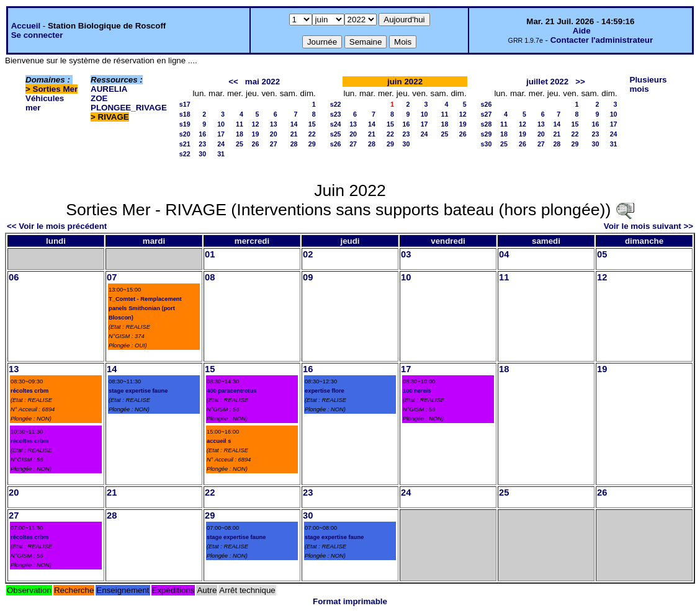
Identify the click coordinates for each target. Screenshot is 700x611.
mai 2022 (262, 82)
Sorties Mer (56, 89)
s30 (487, 144)
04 (504, 254)
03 (406, 254)
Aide (582, 31)
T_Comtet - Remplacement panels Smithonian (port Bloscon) (145, 308)
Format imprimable (350, 601)
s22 (185, 154)
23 (202, 144)
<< (233, 82)
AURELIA (109, 89)
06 (14, 277)
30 (202, 154)
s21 (185, 144)
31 (221, 154)
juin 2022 (405, 82)
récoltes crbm (29, 391)
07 (112, 277)
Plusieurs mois (648, 84)
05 (602, 254)
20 (274, 134)
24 (221, 144)
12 (256, 124)
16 (202, 134)
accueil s (219, 441)
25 (240, 144)
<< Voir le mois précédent (57, 226)
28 (294, 144)
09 (308, 277)
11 (240, 124)
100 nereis (417, 391)
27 (274, 144)
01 (210, 254)
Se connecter (37, 35)
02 (308, 254)
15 (312, 124)
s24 (336, 124)
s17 (185, 104)
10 (221, 124)
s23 (336, 114)
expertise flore (325, 391)
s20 (185, 134)
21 (294, 134)
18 (240, 134)
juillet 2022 (547, 82)
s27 (487, 114)
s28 (487, 124)
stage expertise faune (138, 391)
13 (274, 124)
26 (256, 144)
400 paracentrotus (231, 391)
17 (221, 134)
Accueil (26, 26)
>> (580, 82)
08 (210, 277)
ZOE (99, 98)
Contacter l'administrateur (602, 40)
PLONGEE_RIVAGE (129, 108)
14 (294, 124)
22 (312, 134)
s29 (487, 134)
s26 (336, 144)
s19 (185, 124)
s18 (185, 114)
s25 (336, 134)
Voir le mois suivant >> (648, 226)
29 (312, 144)
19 (256, 134)
